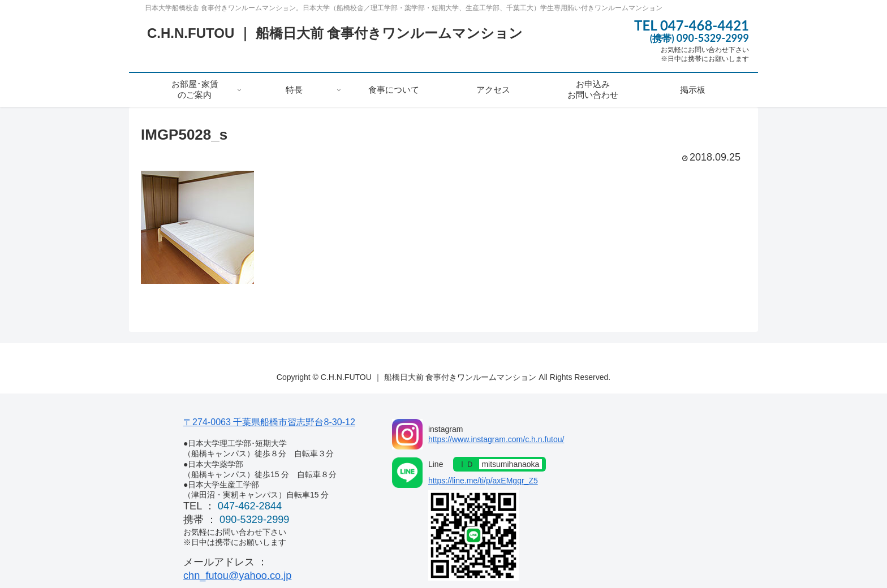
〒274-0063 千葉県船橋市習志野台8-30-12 (269, 422)
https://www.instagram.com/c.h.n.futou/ (496, 439)
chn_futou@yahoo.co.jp (237, 576)
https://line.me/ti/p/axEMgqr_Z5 (483, 481)
